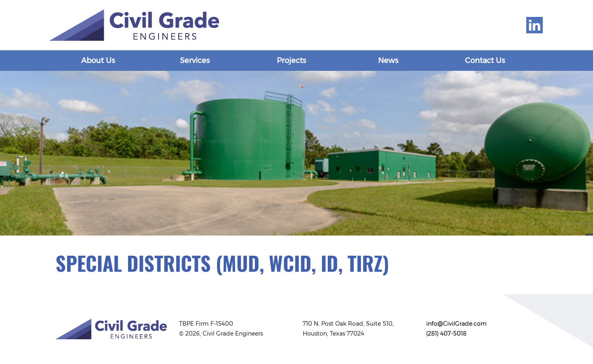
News (388, 61)
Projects (291, 61)
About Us (98, 61)
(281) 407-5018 (446, 334)
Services (195, 61)
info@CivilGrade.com (456, 324)
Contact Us (485, 61)
